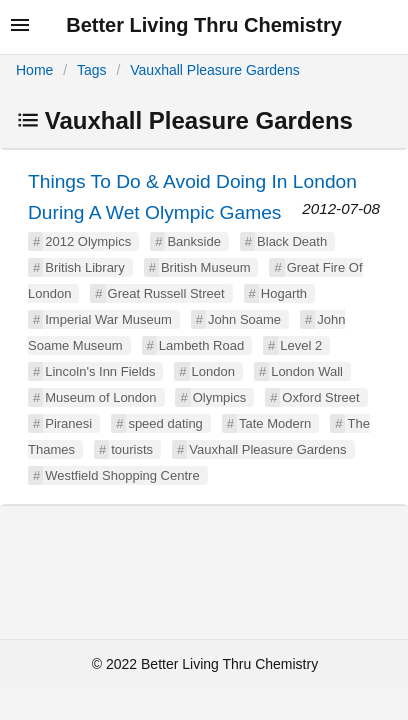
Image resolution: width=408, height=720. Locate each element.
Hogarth (284, 293)
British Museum (206, 267)
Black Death (292, 241)
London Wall (307, 371)
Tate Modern (275, 423)
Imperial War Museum (108, 319)
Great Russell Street (166, 293)
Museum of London (100, 397)
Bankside (193, 241)
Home (34, 70)
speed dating (165, 423)
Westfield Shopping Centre (122, 475)
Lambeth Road (201, 345)
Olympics (219, 397)
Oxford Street (320, 397)
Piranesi (68, 423)
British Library (84, 267)
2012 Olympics (88, 241)
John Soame (244, 319)
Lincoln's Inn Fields (100, 371)
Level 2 (301, 345)
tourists (132, 449)
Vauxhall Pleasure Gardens (214, 70)
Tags (92, 70)
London (213, 371)
